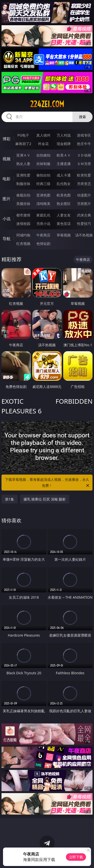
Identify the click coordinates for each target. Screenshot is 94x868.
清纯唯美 (43, 204)
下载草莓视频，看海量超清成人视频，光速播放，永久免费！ (48, 483)
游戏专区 (84, 135)
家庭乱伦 (43, 215)
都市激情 (23, 215)
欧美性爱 (84, 175)
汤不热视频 (84, 235)
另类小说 (43, 224)
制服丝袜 (23, 184)
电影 (7, 179)
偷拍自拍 (43, 175)
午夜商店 (43, 235)
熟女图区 (64, 204)
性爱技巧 (84, 224)
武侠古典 (84, 215)
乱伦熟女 (64, 184)
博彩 (7, 139)
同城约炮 (23, 235)
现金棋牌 (64, 144)
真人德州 (43, 135)
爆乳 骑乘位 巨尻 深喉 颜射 (45, 499)
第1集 (10, 499)
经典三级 (43, 184)
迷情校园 (23, 224)
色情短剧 (43, 244)
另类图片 (84, 204)
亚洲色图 (43, 195)
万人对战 (64, 135)
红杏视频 (23, 244)
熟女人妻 (23, 164)
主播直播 (64, 164)
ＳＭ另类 (84, 164)
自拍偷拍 (43, 155)
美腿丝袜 (23, 204)
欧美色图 (64, 195)
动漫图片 (84, 195)
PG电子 (23, 135)
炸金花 (43, 144)
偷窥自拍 (23, 195)
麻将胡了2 (23, 144)
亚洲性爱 (23, 175)
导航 (7, 239)
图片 (7, 199)
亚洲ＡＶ (23, 155)
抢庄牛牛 (84, 144)
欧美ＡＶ (64, 155)
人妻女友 (64, 215)
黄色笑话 (64, 224)
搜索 (82, 117)
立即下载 (76, 857)
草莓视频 (64, 235)
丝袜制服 (43, 164)
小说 (7, 219)
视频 (7, 159)
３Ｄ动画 (84, 155)
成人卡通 (64, 175)
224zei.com (47, 104)
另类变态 (84, 184)
